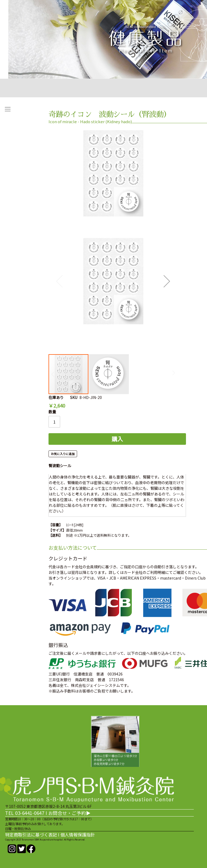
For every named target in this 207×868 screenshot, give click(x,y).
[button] (167, 281)
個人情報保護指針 (78, 835)
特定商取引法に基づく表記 (31, 835)
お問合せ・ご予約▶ (70, 813)
